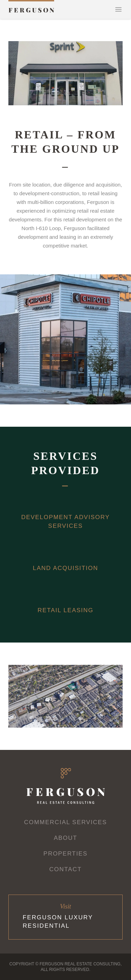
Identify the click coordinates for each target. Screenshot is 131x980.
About (65, 838)
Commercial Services (65, 822)
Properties (65, 854)
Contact (65, 869)
